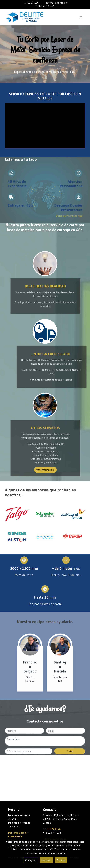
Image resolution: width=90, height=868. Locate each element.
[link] (25, 17)
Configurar (31, 860)
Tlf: (25, 3)
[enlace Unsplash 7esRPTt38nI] (45, 263)
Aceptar (61, 860)
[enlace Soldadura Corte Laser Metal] (45, 405)
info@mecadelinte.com (57, 3)
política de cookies (56, 853)
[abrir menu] (81, 17)
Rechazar (46, 860)
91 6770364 (34, 3)
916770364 (54, 829)
